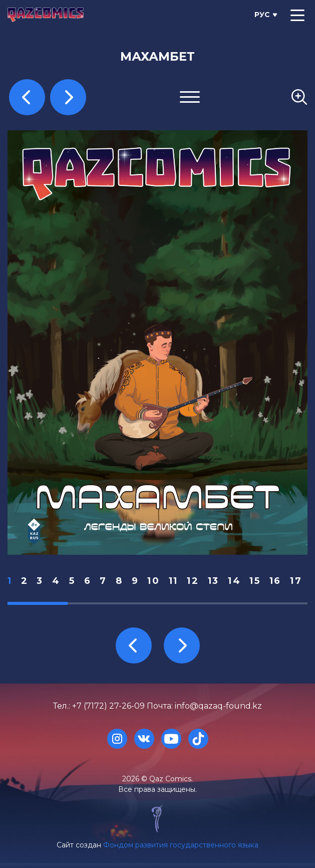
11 (174, 581)
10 (153, 581)
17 (296, 581)
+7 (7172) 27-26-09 (108, 706)
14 (234, 581)
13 (214, 581)
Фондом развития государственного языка (181, 845)
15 (255, 581)
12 (193, 581)
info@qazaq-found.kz (218, 706)
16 (275, 581)
